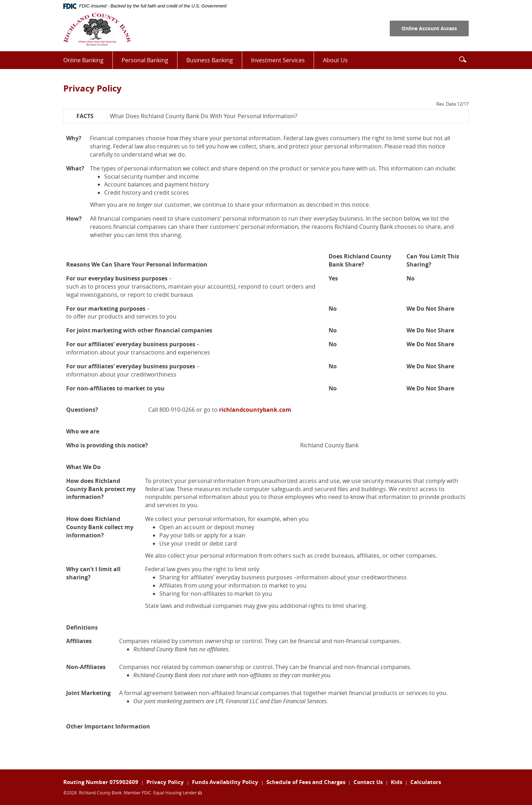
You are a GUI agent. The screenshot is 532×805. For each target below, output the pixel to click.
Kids (397, 782)
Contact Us (368, 782)
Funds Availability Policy (225, 782)
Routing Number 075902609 (101, 782)
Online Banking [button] (83, 60)
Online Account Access (429, 28)
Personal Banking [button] (145, 60)
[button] (463, 59)
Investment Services (282, 62)
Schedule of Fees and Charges (306, 782)
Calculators (426, 782)
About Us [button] (335, 60)
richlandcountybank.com (255, 410)
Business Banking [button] (210, 60)
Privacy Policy (165, 782)
